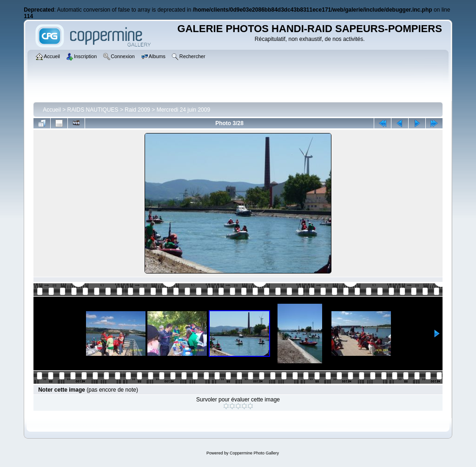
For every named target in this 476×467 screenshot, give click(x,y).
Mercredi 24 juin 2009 (183, 110)
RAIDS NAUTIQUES (93, 110)
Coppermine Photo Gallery (254, 453)
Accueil (52, 110)
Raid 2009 (137, 110)
